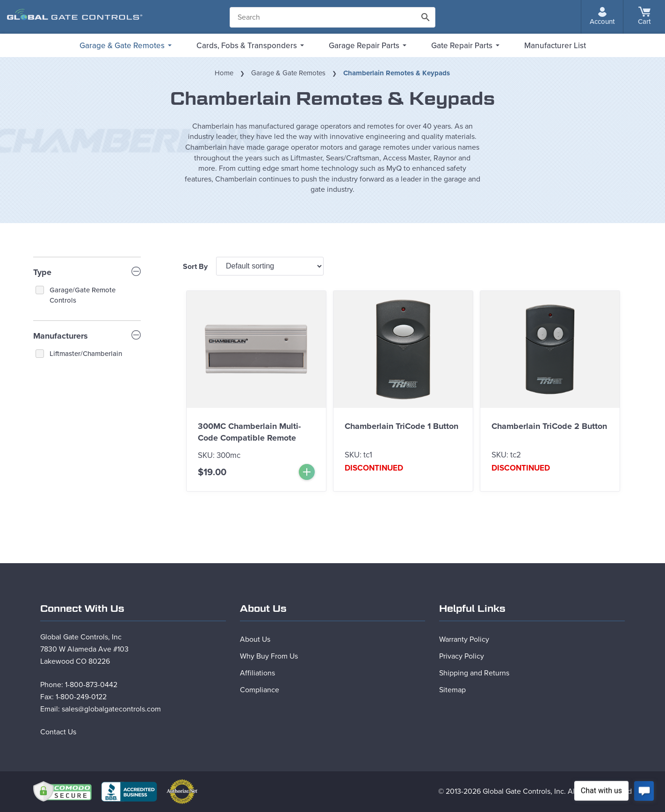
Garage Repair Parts (364, 46)
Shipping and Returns (474, 673)
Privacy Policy (462, 656)
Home (224, 73)
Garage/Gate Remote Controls (83, 295)
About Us (255, 639)
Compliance (260, 690)
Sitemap (452, 690)
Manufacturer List (555, 46)
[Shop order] (270, 266)
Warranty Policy (464, 639)
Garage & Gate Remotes (122, 46)
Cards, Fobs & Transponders (247, 46)
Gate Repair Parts (462, 46)
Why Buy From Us (269, 656)
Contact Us (58, 732)
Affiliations (257, 673)
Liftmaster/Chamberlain (86, 354)
